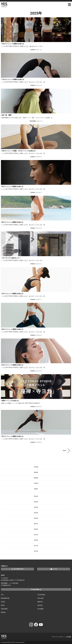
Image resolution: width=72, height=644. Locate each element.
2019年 (36, 535)
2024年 (36, 507)
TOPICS (36, 483)
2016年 (36, 551)
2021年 (36, 524)
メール (54, 569)
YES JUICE (40, 598)
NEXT (67, 451)
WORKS (36, 478)
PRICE (3, 605)
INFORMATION (5, 598)
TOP (2, 595)
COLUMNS (40, 609)
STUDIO (36, 467)
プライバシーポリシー (58, 637)
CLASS (3, 602)
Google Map (37, 589)
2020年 (36, 529)
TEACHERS (4, 609)
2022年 (36, 518)
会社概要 (68, 637)
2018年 (36, 540)
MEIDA (36, 472)
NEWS (36, 489)
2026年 (36, 496)
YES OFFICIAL (41, 595)
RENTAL (3, 612)
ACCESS (40, 605)
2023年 (36, 513)
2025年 (36, 502)
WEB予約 (40, 602)
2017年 (36, 546)
